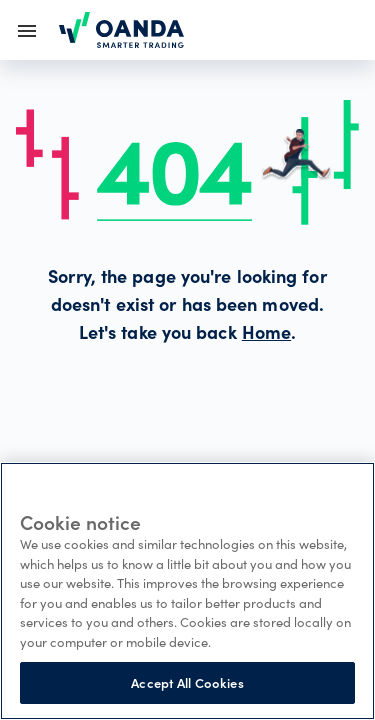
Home (266, 335)
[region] (187, 591)
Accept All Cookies (187, 682)
